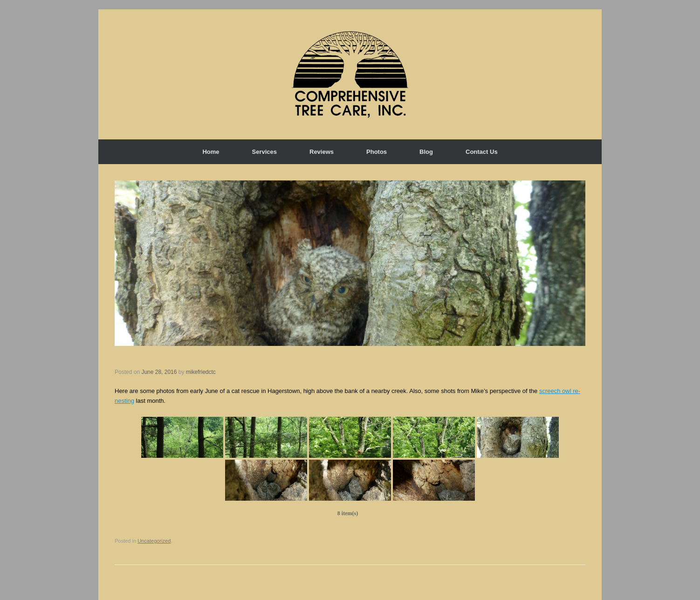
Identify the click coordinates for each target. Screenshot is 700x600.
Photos (377, 152)
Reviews (322, 152)
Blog (426, 152)
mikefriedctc (201, 372)
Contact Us (482, 152)
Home (211, 152)
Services (265, 152)
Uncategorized (154, 541)
